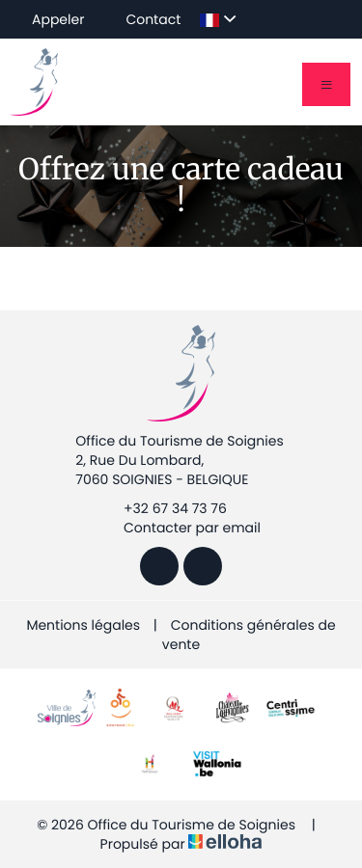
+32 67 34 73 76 (164, 508)
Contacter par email (181, 528)
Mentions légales (83, 625)
